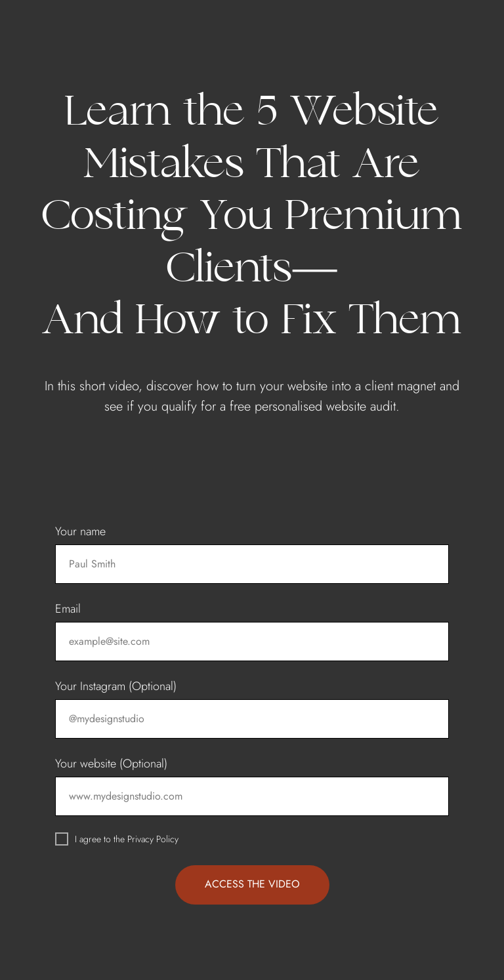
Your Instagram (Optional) (116, 686)
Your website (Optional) (111, 764)
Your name (80, 531)
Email (68, 609)
